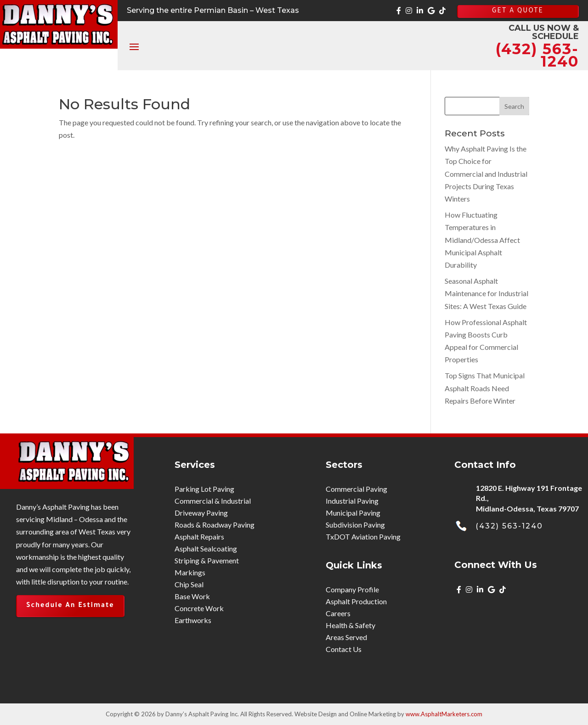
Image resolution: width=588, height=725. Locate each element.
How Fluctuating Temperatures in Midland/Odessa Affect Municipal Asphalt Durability (482, 240)
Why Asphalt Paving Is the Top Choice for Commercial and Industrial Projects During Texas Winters (486, 174)
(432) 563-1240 (509, 526)
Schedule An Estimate (70, 606)
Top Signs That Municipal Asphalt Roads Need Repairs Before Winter (485, 388)
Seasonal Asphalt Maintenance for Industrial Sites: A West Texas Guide (486, 293)
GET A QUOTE (518, 11)
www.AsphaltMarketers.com (444, 714)
